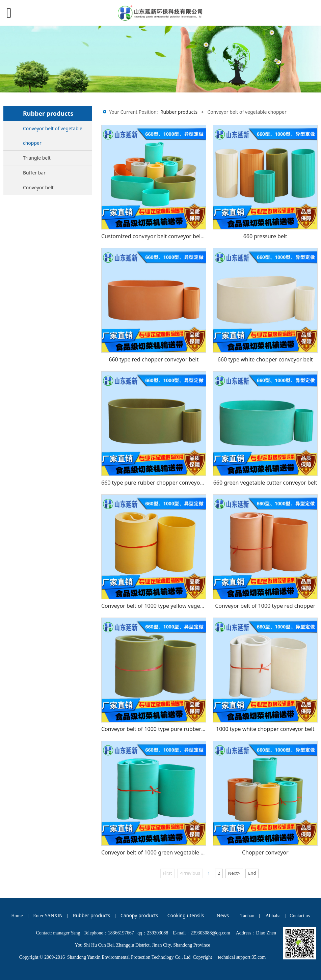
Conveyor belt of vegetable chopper (53, 136)
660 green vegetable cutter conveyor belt (265, 483)
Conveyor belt (38, 187)
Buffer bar (34, 173)
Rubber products (179, 112)
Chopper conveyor (265, 852)
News (223, 915)
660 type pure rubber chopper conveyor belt (157, 483)
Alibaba (273, 916)
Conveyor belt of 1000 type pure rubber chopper (163, 729)
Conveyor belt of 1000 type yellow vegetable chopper (168, 606)
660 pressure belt (265, 236)
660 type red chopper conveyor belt (154, 359)
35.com (259, 957)
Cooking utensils (186, 915)
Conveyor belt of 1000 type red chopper (265, 606)
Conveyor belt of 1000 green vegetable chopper (162, 852)
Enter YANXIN (48, 916)
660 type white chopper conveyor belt (265, 359)
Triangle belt (37, 158)
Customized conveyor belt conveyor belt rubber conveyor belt (179, 236)
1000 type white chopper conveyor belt (265, 729)
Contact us (300, 916)
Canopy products (139, 915)
